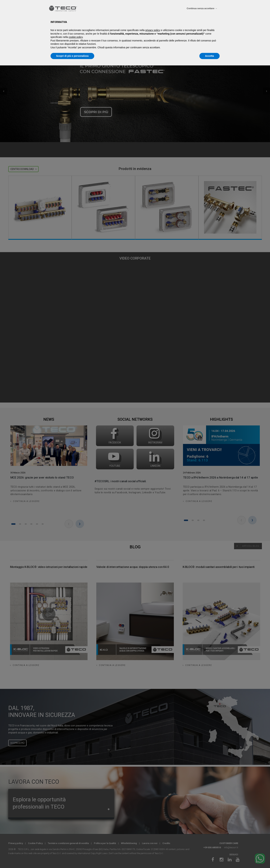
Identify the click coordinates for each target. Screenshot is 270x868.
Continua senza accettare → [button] (202, 8)
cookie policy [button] (76, 37)
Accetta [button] (210, 56)
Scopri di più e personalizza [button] (72, 56)
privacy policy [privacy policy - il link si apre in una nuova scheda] (153, 30)
